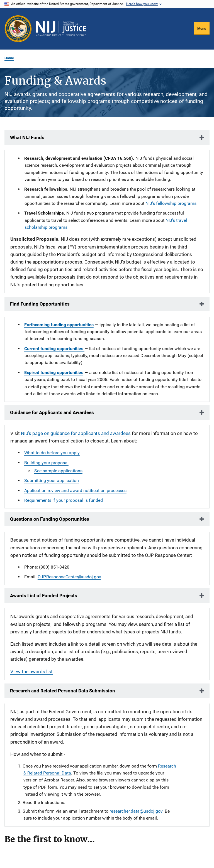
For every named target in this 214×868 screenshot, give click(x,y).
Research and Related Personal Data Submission (63, 691)
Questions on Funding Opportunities (50, 519)
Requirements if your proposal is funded (64, 500)
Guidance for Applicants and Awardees (52, 412)
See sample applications (58, 471)
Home (9, 58)
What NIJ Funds (27, 137)
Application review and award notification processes (75, 490)
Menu (202, 29)
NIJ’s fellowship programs (171, 203)
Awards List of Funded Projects (44, 596)
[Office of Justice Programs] (18, 29)
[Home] (61, 29)
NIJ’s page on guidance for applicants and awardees (76, 433)
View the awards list (31, 672)
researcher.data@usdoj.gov (136, 811)
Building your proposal (46, 463)
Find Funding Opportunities (40, 304)
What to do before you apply (52, 453)
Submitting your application (52, 480)
